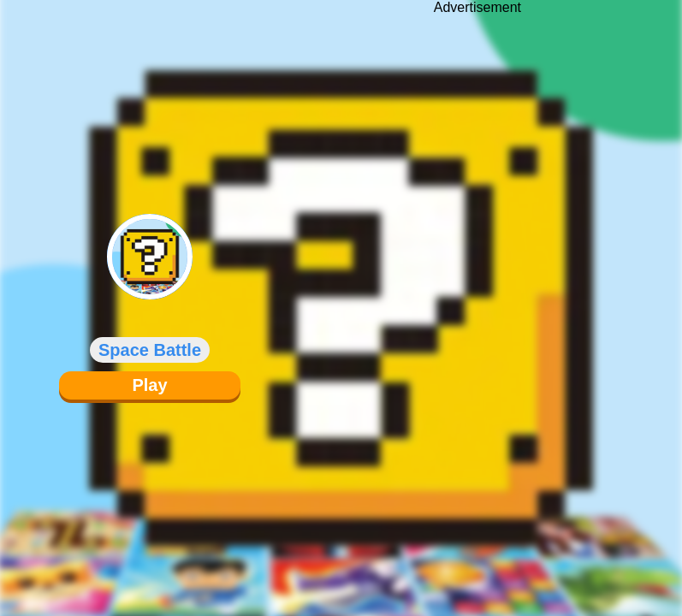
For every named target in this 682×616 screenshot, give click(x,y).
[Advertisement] (477, 295)
